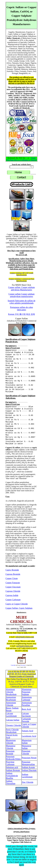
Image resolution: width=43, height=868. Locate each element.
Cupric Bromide (12, 570)
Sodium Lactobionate (27, 776)
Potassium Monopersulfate (28, 763)
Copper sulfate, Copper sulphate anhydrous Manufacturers (22, 289)
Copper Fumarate (13, 583)
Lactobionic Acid (29, 736)
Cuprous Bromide (13, 574)
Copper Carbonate (13, 600)
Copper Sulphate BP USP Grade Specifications (22, 274)
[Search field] (22, 167)
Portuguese (21, 309)
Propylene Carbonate (10, 763)
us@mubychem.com (25, 646)
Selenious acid (12, 767)
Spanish (21, 302)
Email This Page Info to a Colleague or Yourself (22, 159)
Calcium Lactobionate (11, 715)
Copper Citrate (12, 578)
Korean (21, 314)
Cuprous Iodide (12, 595)
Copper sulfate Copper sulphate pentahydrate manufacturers (21, 295)
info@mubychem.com (25, 637)
